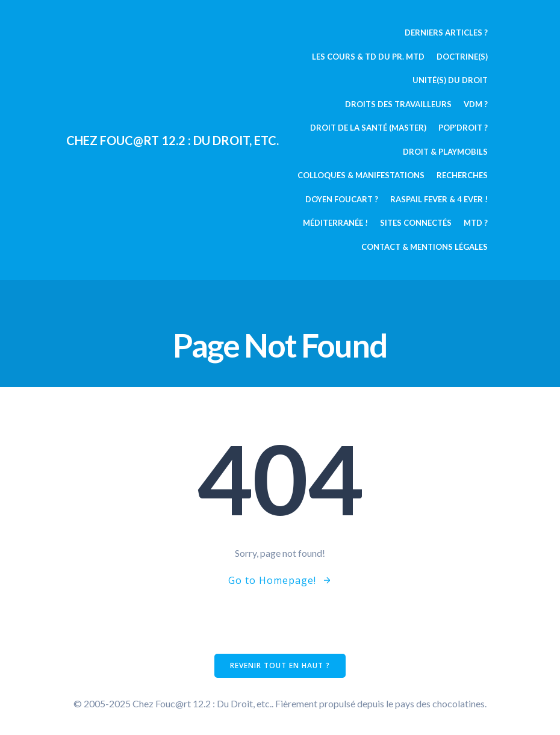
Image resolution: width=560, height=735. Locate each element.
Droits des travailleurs (398, 104)
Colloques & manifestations (361, 175)
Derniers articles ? (446, 33)
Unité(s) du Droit (450, 80)
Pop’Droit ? (463, 128)
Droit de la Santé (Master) (368, 128)
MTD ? (476, 223)
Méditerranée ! (335, 223)
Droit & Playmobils (445, 152)
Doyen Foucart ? (342, 199)
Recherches (462, 175)
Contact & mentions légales (425, 247)
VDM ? (476, 104)
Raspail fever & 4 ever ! (439, 199)
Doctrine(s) (462, 57)
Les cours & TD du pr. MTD (368, 57)
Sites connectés (416, 223)
